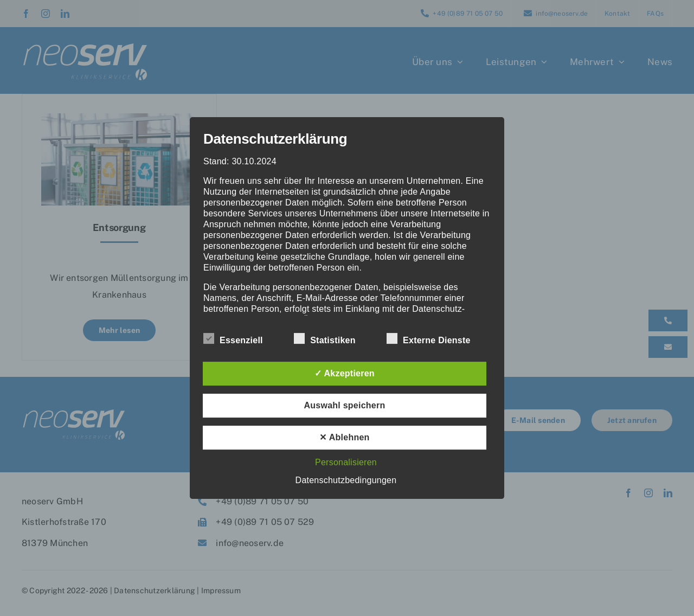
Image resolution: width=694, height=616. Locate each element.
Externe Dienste (429, 339)
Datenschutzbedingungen (346, 480)
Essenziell (233, 339)
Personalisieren (346, 462)
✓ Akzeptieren (345, 373)
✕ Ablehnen (344, 437)
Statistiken (325, 339)
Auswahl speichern (345, 405)
